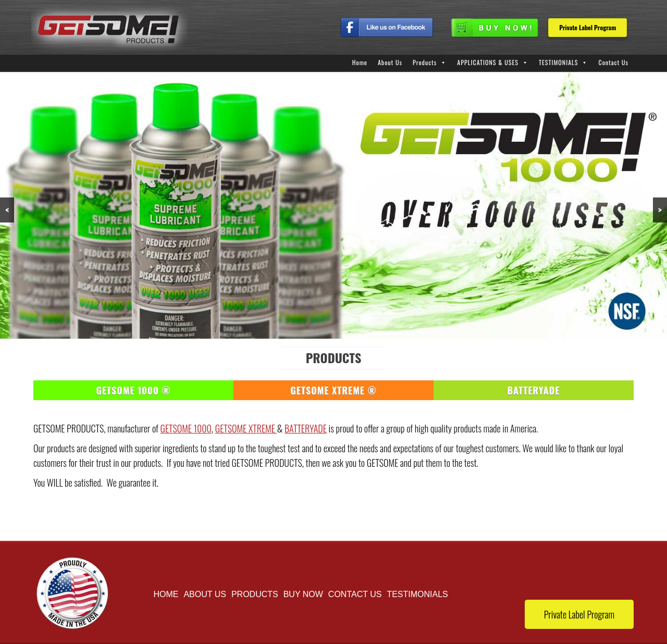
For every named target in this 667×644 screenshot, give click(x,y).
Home (360, 62)
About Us (390, 62)
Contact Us (613, 62)
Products (425, 62)
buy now (303, 594)
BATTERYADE (306, 428)
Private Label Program (588, 27)
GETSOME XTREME (246, 428)
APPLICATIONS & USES (488, 62)
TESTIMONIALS (558, 62)
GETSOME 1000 (186, 428)
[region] (333, 205)
